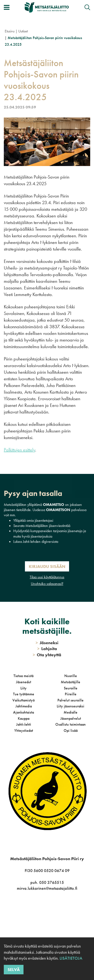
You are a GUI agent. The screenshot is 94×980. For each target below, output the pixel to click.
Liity (23, 688)
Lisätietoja (71, 958)
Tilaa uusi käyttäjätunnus (47, 577)
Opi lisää (71, 731)
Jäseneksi (47, 643)
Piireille (71, 694)
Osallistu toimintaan (70, 724)
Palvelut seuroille (70, 700)
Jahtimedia (24, 706)
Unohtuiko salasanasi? (47, 584)
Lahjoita (47, 649)
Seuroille (71, 688)
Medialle (70, 712)
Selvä (14, 969)
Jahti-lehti (24, 724)
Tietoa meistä (23, 676)
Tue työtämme (24, 694)
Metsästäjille (70, 682)
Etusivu (10, 31)
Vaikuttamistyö (23, 700)
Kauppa (24, 718)
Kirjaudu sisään (47, 566)
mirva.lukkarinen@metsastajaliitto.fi (47, 888)
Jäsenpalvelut (71, 718)
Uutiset (23, 31)
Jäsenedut (23, 682)
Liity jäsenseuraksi (70, 706)
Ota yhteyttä (47, 655)
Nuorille (71, 676)
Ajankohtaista (23, 712)
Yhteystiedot (24, 731)
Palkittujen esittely (19, 450)
